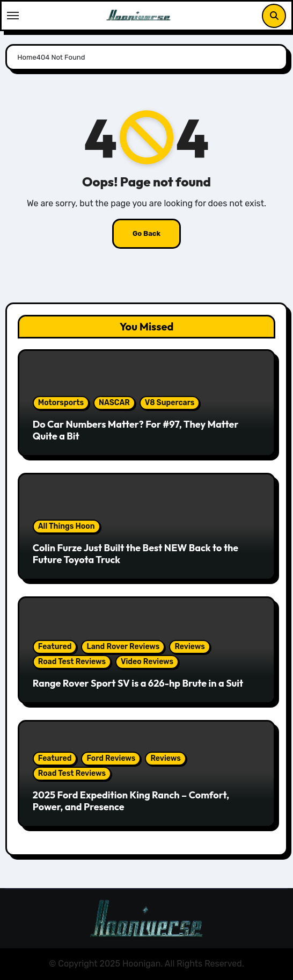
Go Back (146, 233)
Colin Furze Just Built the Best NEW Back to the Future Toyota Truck (135, 554)
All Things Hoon (67, 526)
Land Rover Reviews (123, 647)
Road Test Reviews (72, 662)
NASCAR (114, 403)
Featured (55, 647)
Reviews (189, 647)
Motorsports (61, 403)
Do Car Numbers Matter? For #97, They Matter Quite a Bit (136, 430)
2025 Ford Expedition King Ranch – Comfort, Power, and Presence (131, 801)
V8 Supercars (170, 403)
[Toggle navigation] (13, 16)
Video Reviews (147, 662)
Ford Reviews (111, 758)
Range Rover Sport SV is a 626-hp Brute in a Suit (138, 683)
